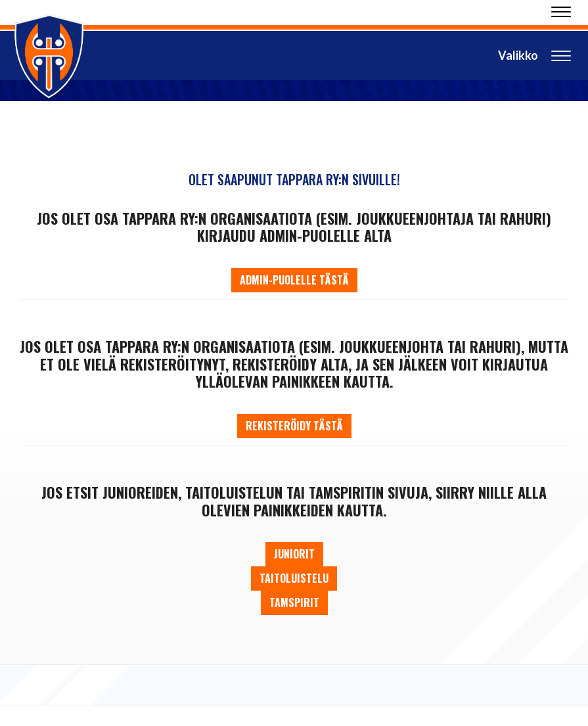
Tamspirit (294, 602)
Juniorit (294, 554)
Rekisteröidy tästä (294, 426)
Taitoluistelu (294, 578)
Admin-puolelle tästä (294, 280)
